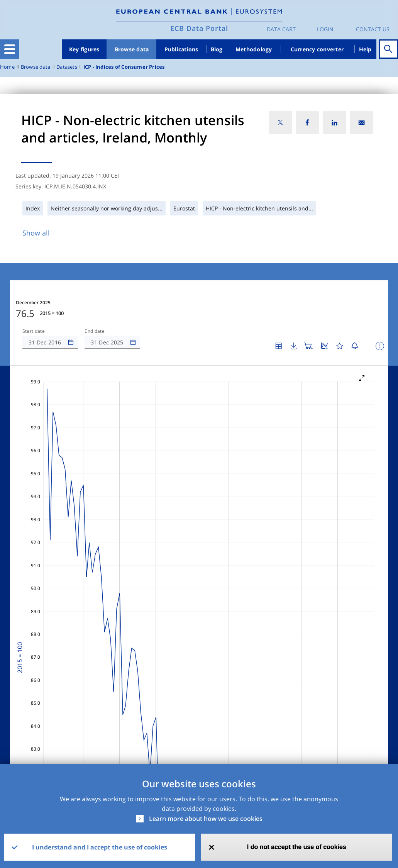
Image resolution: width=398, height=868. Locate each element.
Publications (181, 49)
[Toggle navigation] (10, 49)
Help (365, 49)
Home (7, 67)
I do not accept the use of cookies (297, 847)
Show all (36, 233)
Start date (34, 331)
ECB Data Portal (199, 28)
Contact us (373, 29)
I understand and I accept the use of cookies (100, 847)
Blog (217, 49)
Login (325, 29)
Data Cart (281, 29)
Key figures (84, 49)
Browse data (132, 49)
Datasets (67, 67)
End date (95, 331)
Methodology (254, 49)
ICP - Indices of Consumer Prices (124, 67)
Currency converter (317, 49)
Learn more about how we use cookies (206, 819)
